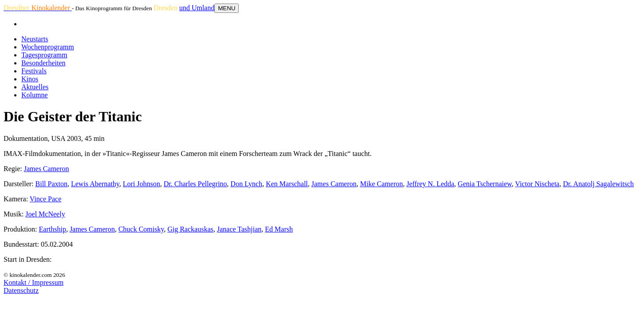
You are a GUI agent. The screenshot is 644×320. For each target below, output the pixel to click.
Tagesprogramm (44, 55)
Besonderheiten (43, 63)
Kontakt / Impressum (34, 282)
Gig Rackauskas (190, 229)
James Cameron (47, 169)
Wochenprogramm (48, 47)
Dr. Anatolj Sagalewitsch (598, 184)
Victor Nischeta (537, 184)
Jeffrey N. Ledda (431, 184)
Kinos (30, 79)
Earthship (53, 229)
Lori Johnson (142, 184)
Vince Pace (45, 199)
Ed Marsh (279, 229)
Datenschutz (21, 290)
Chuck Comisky (141, 229)
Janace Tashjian (239, 229)
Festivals (34, 71)
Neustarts (35, 39)
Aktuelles (35, 87)
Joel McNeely (45, 214)
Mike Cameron (381, 184)
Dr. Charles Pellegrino (196, 184)
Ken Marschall (287, 184)
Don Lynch (246, 184)
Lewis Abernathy (95, 184)
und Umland (197, 8)
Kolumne (35, 95)
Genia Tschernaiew (485, 184)
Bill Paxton (51, 184)
